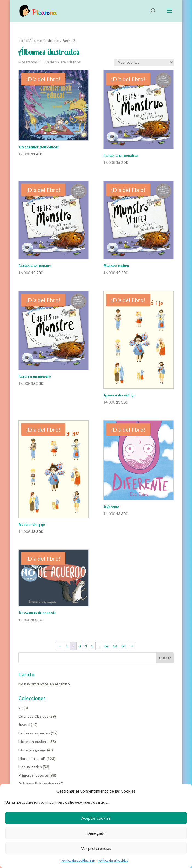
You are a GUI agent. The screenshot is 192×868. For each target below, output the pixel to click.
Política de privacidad (113, 860)
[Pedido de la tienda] (144, 62)
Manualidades (30, 767)
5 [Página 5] (92, 646)
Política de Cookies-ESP (78, 860)
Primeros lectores (34, 775)
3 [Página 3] (80, 646)
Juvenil (24, 724)
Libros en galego (32, 750)
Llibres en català (32, 758)
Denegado (96, 833)
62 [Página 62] (107, 646)
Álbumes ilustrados (44, 41)
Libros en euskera (33, 741)
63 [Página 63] (115, 646)
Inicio (23, 41)
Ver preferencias (96, 848)
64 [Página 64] (124, 646)
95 (21, 708)
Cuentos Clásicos (33, 716)
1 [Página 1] (67, 646)
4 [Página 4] (86, 646)
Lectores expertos (34, 733)
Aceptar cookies (96, 818)
